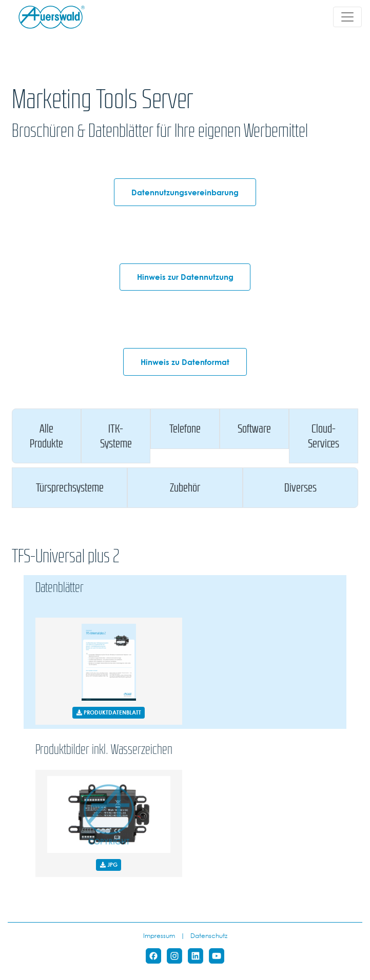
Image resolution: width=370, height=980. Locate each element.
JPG (109, 864)
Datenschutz (209, 935)
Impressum (159, 935)
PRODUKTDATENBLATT (109, 712)
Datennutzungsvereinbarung (185, 192)
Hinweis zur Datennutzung (185, 277)
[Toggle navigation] (347, 17)
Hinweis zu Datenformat (185, 362)
